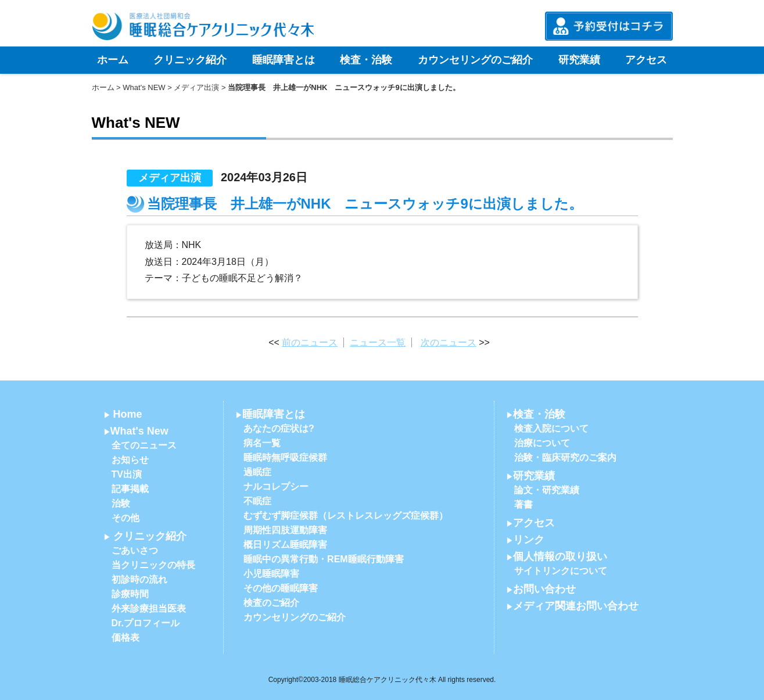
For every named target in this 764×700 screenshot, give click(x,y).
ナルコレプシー (276, 487)
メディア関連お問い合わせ (576, 606)
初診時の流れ (139, 579)
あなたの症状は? (279, 428)
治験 (121, 503)
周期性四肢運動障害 (285, 530)
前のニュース (310, 342)
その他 (125, 518)
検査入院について (551, 428)
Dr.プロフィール (146, 623)
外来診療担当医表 (149, 609)
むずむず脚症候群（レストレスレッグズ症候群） (346, 516)
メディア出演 (196, 87)
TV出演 (127, 474)
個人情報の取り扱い (560, 557)
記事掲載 (130, 489)
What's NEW (144, 87)
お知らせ (130, 460)
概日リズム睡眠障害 (285, 545)
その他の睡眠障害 (281, 588)
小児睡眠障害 (271, 574)
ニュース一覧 (378, 342)
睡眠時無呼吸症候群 (285, 457)
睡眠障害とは (284, 60)
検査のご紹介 (271, 603)
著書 (523, 505)
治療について (542, 443)
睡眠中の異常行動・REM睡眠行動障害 (324, 559)
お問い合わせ (544, 589)
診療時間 (130, 594)
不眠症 (257, 501)
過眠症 (257, 472)
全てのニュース (144, 445)
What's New (139, 431)
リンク (529, 540)
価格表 (125, 638)
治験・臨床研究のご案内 (565, 457)
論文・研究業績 (547, 490)
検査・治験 (366, 60)
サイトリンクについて (561, 571)
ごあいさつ (135, 550)
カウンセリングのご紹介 (475, 60)
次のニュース (449, 342)
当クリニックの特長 (153, 565)
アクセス (646, 60)
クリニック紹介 (190, 60)
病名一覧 (262, 443)
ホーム (113, 60)
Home (128, 414)
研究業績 (579, 60)
